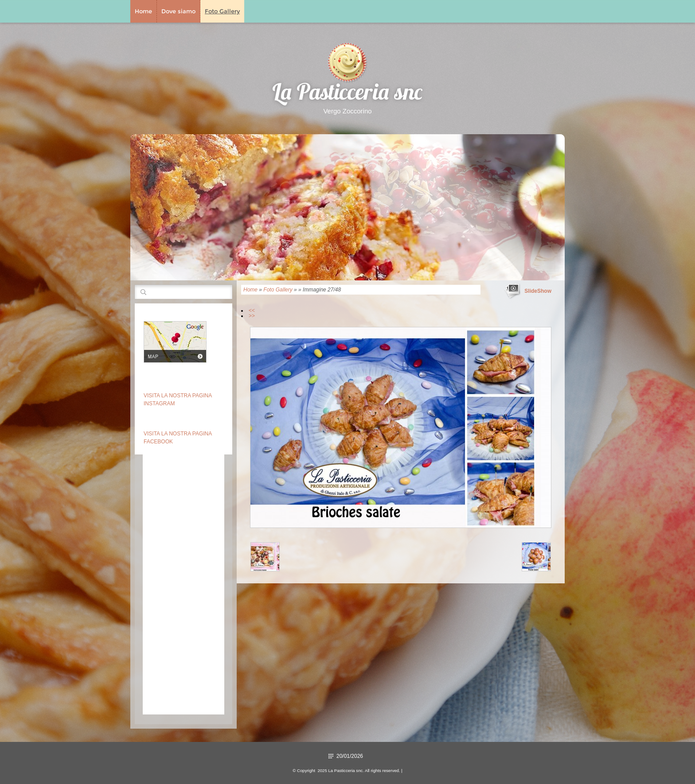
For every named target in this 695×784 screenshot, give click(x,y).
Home (143, 11)
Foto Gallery (222, 11)
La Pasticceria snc (347, 94)
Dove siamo (178, 11)
